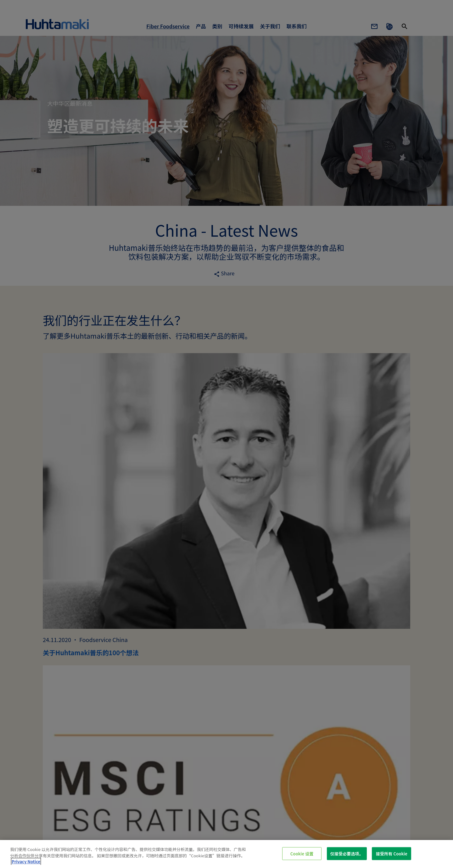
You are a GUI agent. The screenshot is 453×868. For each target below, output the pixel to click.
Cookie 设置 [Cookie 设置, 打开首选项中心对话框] (302, 853)
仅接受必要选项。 (347, 853)
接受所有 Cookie (392, 853)
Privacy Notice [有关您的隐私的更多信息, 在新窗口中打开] (26, 862)
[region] (226, 854)
